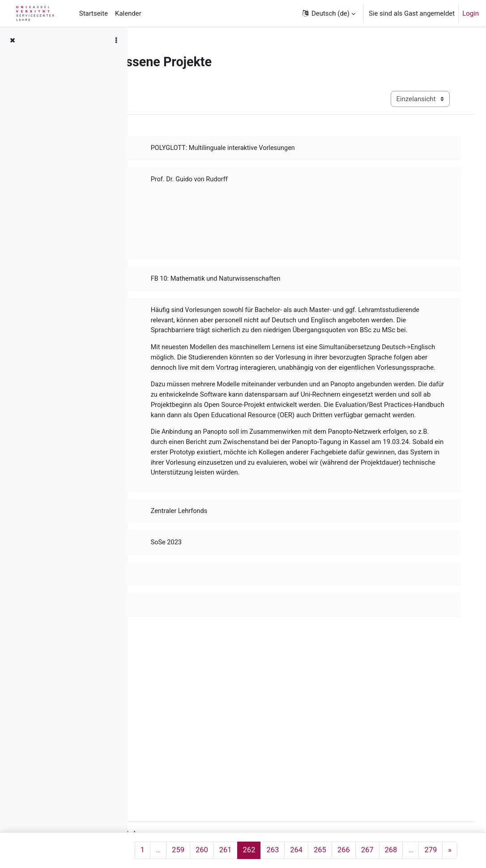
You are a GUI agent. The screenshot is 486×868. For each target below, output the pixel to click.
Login (471, 13)
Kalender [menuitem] (128, 13)
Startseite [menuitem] (94, 13)
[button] (328, 13)
